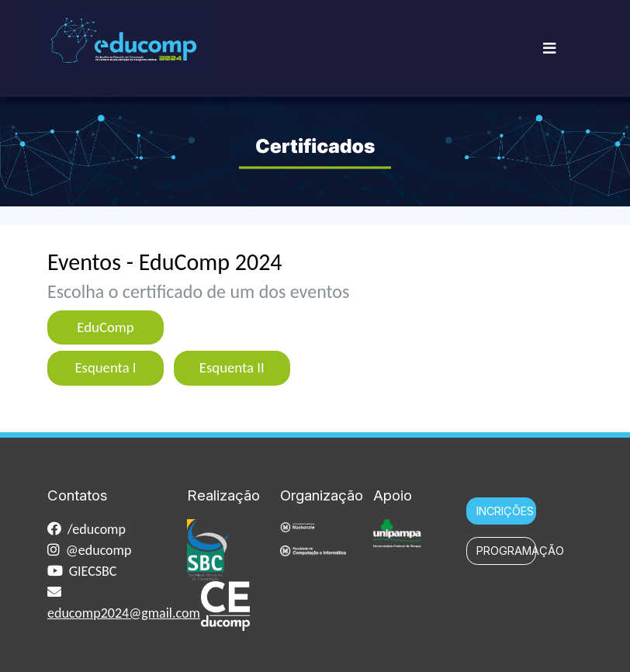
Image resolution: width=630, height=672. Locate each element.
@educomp (99, 550)
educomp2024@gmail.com (124, 613)
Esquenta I (105, 367)
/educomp (97, 529)
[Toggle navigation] (549, 49)
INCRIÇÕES (505, 511)
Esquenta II (232, 367)
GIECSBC (93, 571)
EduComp (105, 327)
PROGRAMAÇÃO (506, 551)
